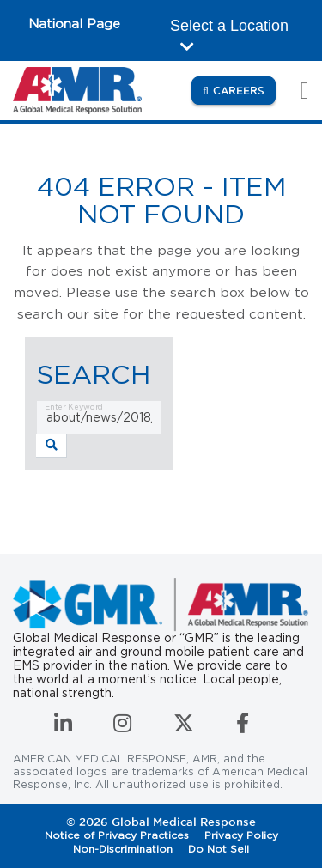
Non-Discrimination (123, 849)
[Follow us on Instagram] (124, 727)
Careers (244, 90)
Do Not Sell (219, 849)
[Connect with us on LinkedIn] (65, 727)
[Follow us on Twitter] (185, 727)
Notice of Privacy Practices (117, 835)
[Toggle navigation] (295, 91)
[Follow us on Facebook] (243, 727)
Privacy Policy (241, 835)
